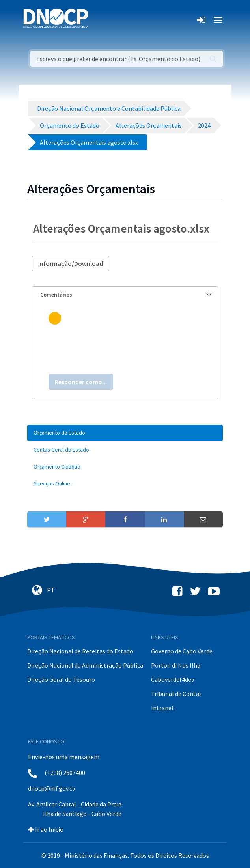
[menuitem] (125, 433)
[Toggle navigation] (99, 20)
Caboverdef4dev (173, 679)
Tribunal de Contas (176, 694)
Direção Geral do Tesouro (61, 679)
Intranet (163, 708)
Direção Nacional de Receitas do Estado (80, 651)
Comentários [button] (126, 295)
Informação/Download (71, 263)
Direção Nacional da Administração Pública (85, 665)
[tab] (125, 295)
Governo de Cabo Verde (182, 651)
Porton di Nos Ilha (176, 665)
